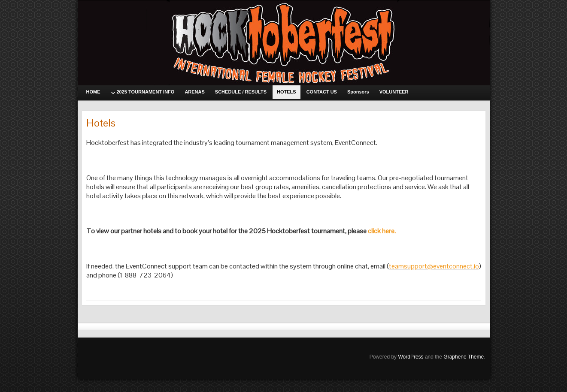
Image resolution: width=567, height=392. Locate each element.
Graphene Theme (464, 357)
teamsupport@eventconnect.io (434, 266)
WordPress (411, 357)
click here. (382, 231)
